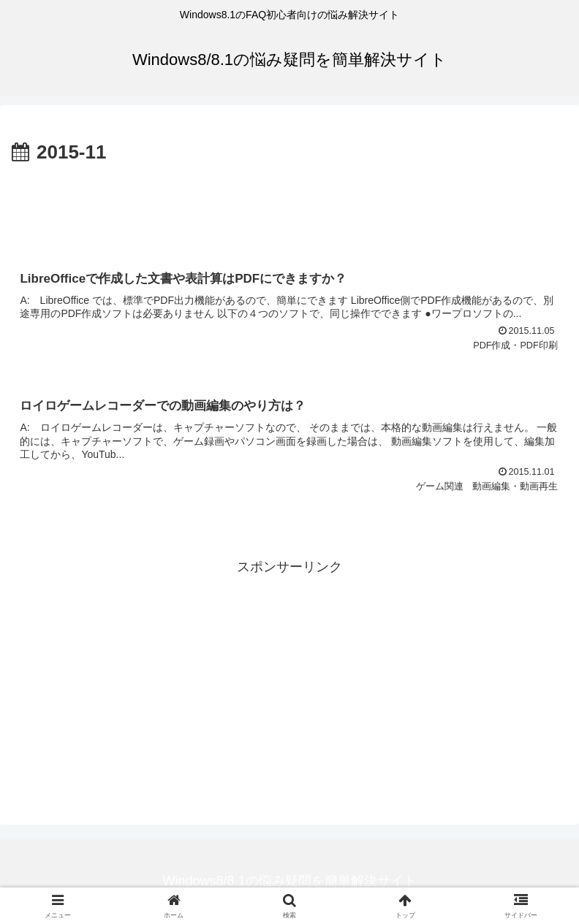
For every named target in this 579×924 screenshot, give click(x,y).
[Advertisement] (289, 209)
